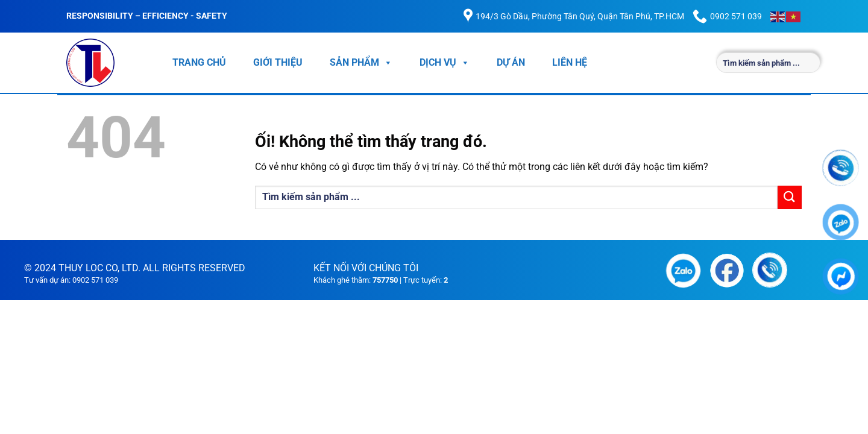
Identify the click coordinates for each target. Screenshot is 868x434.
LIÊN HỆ (570, 62)
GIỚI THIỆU (278, 62)
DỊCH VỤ (445, 63)
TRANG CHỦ (199, 62)
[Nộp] (790, 197)
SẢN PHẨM (361, 63)
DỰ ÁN (511, 62)
